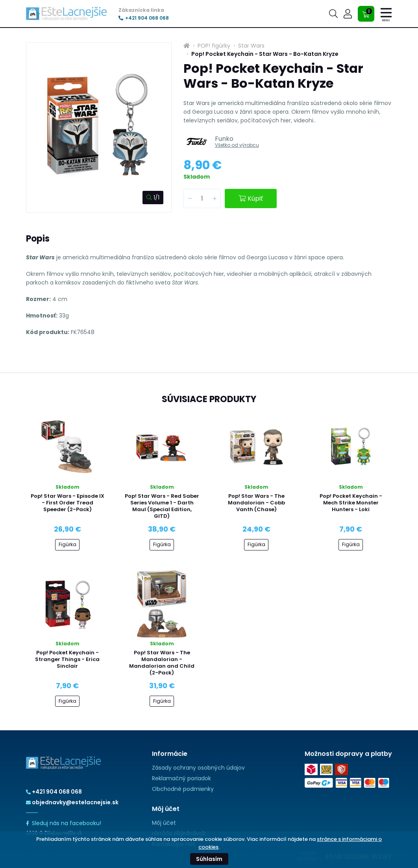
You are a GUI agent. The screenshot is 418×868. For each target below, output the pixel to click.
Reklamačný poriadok (181, 778)
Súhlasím (209, 859)
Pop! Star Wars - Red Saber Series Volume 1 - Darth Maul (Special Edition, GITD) (162, 506)
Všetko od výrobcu (237, 145)
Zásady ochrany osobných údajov (198, 768)
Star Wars (251, 46)
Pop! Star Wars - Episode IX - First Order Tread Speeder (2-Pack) (68, 503)
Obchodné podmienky (183, 789)
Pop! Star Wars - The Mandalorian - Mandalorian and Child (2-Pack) (162, 663)
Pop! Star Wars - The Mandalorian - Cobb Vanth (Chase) (256, 503)
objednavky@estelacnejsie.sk (72, 802)
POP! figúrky (214, 46)
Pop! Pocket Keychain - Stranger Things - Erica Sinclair (67, 659)
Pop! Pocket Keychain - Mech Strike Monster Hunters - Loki (351, 503)
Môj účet (164, 823)
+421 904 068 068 (144, 18)
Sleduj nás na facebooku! (64, 823)
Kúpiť (251, 199)
